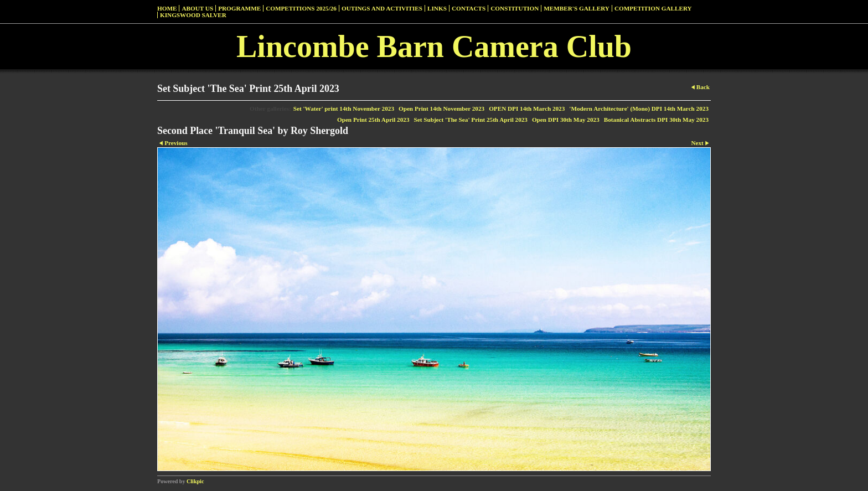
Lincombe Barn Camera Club (434, 46)
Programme (239, 8)
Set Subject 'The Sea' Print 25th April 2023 (471, 120)
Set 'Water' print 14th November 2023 (344, 108)
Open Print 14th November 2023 (441, 108)
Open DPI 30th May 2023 (566, 120)
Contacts (469, 8)
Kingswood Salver (193, 15)
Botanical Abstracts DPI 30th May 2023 (656, 120)
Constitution (515, 8)
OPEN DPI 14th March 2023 (527, 108)
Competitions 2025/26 (301, 8)
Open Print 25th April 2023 (373, 120)
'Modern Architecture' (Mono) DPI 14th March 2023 (639, 108)
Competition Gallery (653, 8)
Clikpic (195, 481)
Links (437, 8)
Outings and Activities (382, 8)
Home (167, 8)
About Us (197, 8)
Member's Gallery (577, 8)
